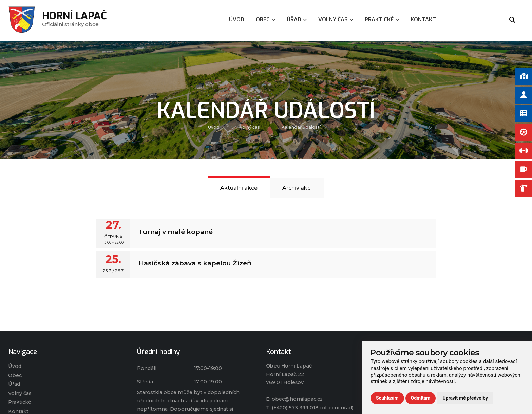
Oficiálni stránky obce (74, 20)
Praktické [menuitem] (382, 20)
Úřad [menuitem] (297, 20)
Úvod (214, 127)
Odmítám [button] (421, 398)
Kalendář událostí (301, 127)
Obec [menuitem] (265, 20)
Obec (15, 375)
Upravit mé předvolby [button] (465, 398)
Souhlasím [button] (387, 398)
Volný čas (250, 127)
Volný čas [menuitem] (336, 20)
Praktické (20, 402)
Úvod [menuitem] (237, 20)
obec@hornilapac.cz (297, 399)
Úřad (14, 384)
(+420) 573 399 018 (295, 408)
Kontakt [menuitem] (423, 20)
